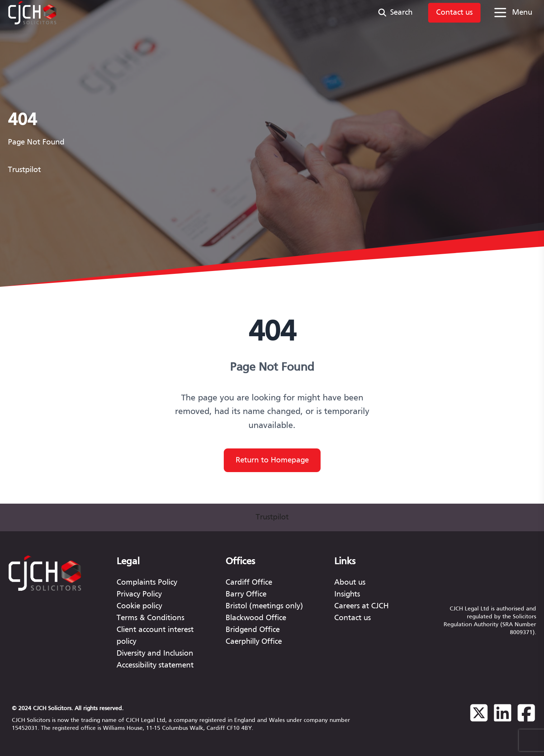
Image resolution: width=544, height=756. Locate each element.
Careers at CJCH (361, 606)
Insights (347, 595)
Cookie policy (139, 606)
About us (350, 583)
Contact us (353, 618)
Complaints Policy (147, 583)
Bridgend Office (253, 630)
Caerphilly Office (254, 642)
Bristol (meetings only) (264, 606)
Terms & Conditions (150, 618)
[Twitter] (479, 718)
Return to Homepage (272, 460)
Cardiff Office (249, 583)
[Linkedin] (503, 718)
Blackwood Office (256, 618)
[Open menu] (512, 13)
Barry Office (246, 595)
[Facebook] (526, 718)
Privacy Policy (139, 595)
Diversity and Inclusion (155, 654)
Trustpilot (24, 170)
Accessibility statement (155, 665)
